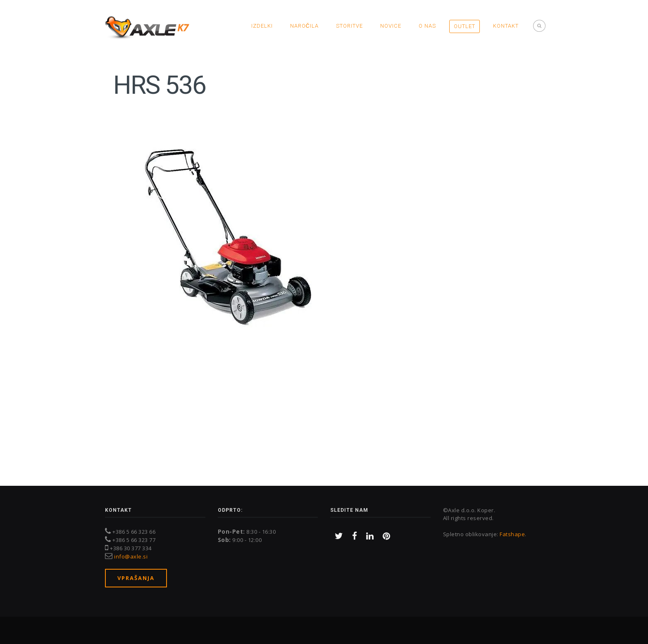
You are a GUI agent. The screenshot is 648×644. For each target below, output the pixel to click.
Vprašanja (136, 578)
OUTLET (465, 26)
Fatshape (512, 534)
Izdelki (262, 26)
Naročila (304, 26)
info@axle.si (131, 556)
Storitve (349, 26)
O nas (427, 26)
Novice (391, 26)
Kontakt (506, 26)
